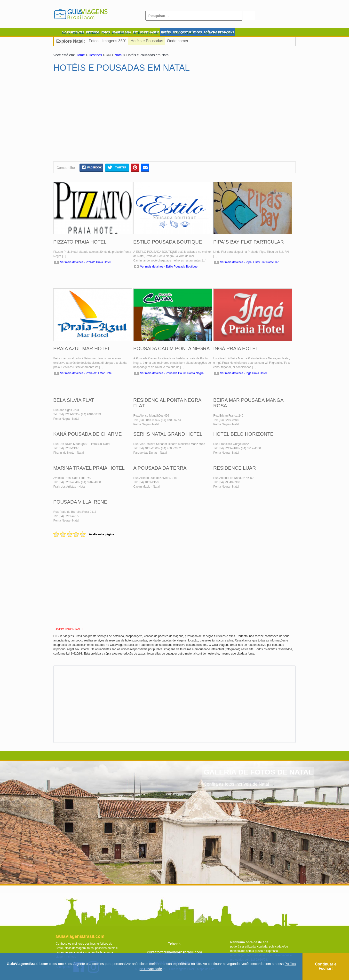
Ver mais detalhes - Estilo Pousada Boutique (169, 267)
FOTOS (106, 32)
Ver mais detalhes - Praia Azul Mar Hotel (86, 373)
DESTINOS (93, 32)
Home (80, 55)
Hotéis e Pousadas (147, 41)
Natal (119, 55)
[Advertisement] (100, 119)
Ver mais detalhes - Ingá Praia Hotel (243, 373)
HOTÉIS (166, 32)
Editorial (174, 944)
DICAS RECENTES (73, 32)
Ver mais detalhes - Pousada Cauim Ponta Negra (172, 373)
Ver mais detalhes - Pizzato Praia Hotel (85, 262)
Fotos (94, 41)
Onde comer (178, 41)
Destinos (95, 55)
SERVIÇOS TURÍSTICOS (187, 32)
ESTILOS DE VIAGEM (146, 32)
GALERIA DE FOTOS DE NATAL (258, 772)
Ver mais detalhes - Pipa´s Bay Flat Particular (249, 262)
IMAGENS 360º (121, 32)
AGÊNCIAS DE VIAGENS (219, 32)
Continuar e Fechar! (326, 966)
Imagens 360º (114, 41)
